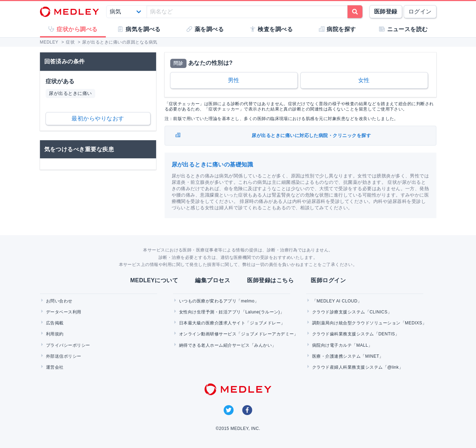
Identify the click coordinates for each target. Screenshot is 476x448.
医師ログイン (328, 280)
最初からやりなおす (98, 118)
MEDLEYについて (154, 280)
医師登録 (386, 12)
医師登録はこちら (270, 280)
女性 (364, 80)
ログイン (420, 12)
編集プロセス (213, 280)
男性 (234, 80)
